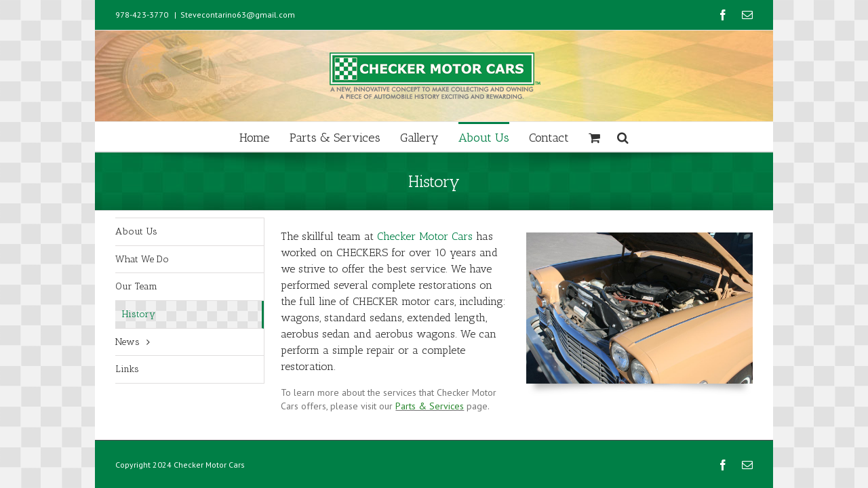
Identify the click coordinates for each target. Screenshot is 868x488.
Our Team (136, 286)
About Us (136, 231)
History (139, 314)
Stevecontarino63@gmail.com (238, 15)
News (127, 342)
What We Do (142, 259)
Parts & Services (430, 406)
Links (127, 369)
